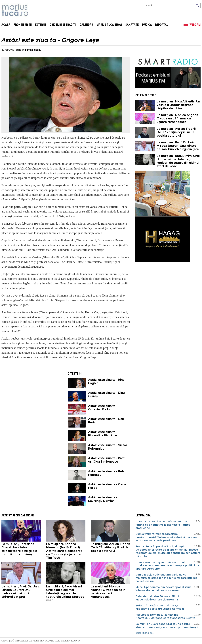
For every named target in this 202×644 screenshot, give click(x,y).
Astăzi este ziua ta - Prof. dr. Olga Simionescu (107, 460)
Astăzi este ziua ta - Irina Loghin (106, 381)
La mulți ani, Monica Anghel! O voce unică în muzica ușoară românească (177, 118)
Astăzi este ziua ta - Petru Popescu (107, 473)
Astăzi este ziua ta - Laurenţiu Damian (103, 499)
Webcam (195, 25)
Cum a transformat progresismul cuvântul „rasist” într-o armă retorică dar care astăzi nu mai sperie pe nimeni (166, 537)
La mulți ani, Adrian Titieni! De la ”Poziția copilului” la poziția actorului (176, 132)
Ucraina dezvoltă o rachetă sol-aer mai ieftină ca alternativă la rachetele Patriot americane (163, 525)
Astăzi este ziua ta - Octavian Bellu (103, 408)
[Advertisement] (32, 395)
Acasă (6, 25)
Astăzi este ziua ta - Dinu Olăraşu (106, 394)
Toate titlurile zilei (145, 633)
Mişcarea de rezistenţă (34, 10)
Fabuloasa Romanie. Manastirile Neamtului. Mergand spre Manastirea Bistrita (165, 616)
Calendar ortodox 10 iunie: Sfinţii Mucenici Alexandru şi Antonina (157, 598)
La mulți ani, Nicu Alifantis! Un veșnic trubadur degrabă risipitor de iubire (178, 105)
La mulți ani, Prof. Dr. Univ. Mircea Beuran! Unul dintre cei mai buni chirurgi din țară (178, 146)
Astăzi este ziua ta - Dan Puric (106, 421)
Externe (41, 25)
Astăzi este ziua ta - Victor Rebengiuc (108, 447)
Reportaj (162, 25)
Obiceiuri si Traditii (63, 25)
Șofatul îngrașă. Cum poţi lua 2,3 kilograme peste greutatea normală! (160, 607)
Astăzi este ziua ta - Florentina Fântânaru (104, 434)
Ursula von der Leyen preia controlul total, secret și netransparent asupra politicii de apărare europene (167, 565)
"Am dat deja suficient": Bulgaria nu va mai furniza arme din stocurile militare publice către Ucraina (166, 578)
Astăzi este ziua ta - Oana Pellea (107, 486)
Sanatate (132, 25)
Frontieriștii (23, 25)
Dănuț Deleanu (33, 50)
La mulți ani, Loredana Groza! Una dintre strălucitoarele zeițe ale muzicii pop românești (19, 549)
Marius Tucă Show (109, 25)
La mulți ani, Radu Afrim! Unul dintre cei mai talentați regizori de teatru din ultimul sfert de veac (178, 161)
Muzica (147, 25)
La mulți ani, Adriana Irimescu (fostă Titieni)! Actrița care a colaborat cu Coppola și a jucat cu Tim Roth (64, 551)
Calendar (86, 25)
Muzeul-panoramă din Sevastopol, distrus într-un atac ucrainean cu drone (163, 589)
